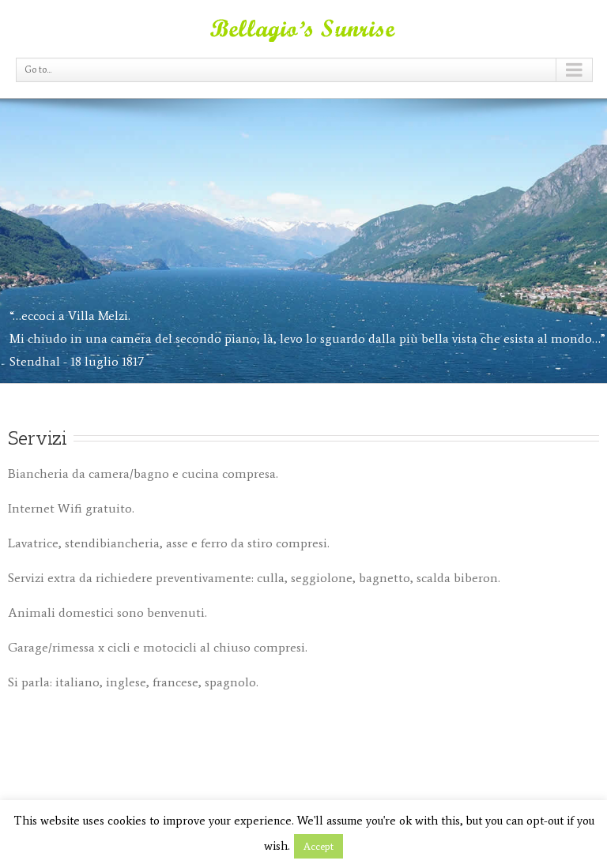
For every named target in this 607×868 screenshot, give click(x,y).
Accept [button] (319, 846)
